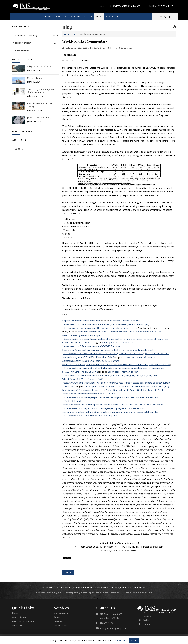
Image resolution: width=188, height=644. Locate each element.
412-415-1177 (165, 6)
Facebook (147, 616)
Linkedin (147, 624)
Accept (134, 640)
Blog (75, 34)
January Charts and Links (39, 118)
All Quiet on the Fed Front (40, 66)
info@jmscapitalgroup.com (125, 6)
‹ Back (68, 572)
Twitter (146, 620)
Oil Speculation (34, 78)
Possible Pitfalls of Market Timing (40, 105)
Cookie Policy (121, 640)
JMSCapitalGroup (98, 48)
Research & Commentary (121, 48)
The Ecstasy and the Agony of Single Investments (41, 91)
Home (67, 34)
